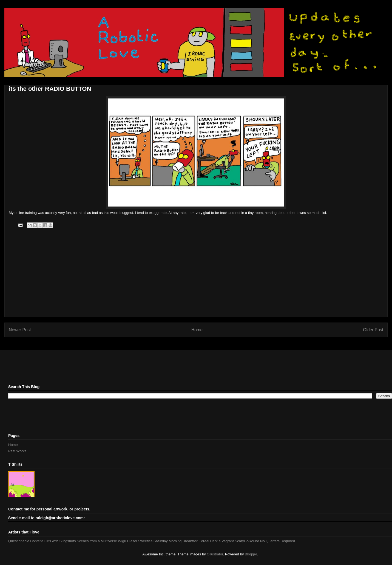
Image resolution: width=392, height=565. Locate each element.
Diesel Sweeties (140, 541)
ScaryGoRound (247, 541)
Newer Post (20, 330)
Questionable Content (25, 541)
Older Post (373, 330)
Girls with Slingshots (60, 541)
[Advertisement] (196, 278)
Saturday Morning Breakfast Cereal (181, 541)
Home (197, 330)
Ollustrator (215, 554)
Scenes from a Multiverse (97, 541)
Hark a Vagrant (222, 541)
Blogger (251, 554)
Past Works (17, 451)
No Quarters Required (278, 541)
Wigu (122, 541)
